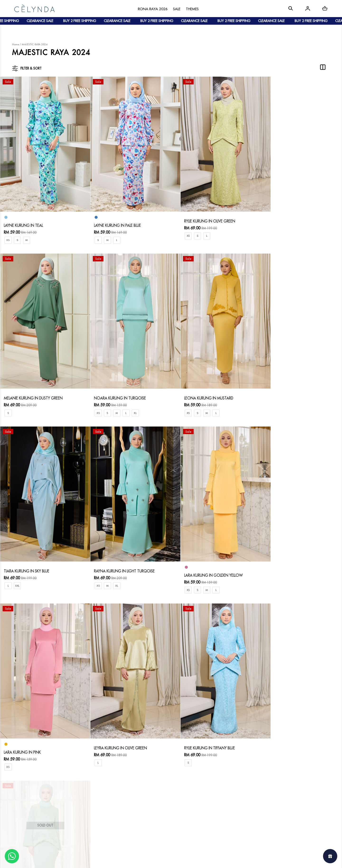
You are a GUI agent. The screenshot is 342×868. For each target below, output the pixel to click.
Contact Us (120, 783)
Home (16, 44)
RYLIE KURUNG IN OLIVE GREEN (201, 214)
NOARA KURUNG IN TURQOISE (30, 385)
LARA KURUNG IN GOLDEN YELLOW (34, 555)
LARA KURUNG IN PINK (108, 555)
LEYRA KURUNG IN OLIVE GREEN (202, 551)
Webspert (210, 860)
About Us (25, 787)
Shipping (71, 802)
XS (8, 233)
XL (46, 399)
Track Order (74, 810)
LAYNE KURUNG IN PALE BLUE (114, 218)
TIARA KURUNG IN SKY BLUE (198, 385)
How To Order (76, 787)
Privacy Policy (122, 814)
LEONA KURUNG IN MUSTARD (115, 385)
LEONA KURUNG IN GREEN (27, 721)
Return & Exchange (126, 791)
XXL (189, 399)
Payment (71, 795)
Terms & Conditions (126, 806)
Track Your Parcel (125, 799)
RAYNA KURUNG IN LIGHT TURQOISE (291, 385)
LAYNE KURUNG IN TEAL (24, 218)
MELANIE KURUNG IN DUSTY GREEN (290, 214)
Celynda (155, 860)
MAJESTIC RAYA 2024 (35, 44)
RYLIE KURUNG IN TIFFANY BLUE (286, 551)
